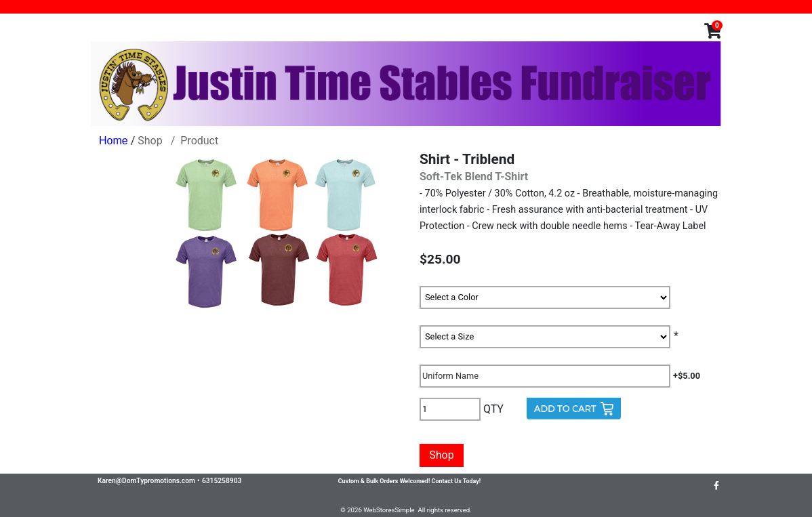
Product (199, 141)
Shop (150, 141)
